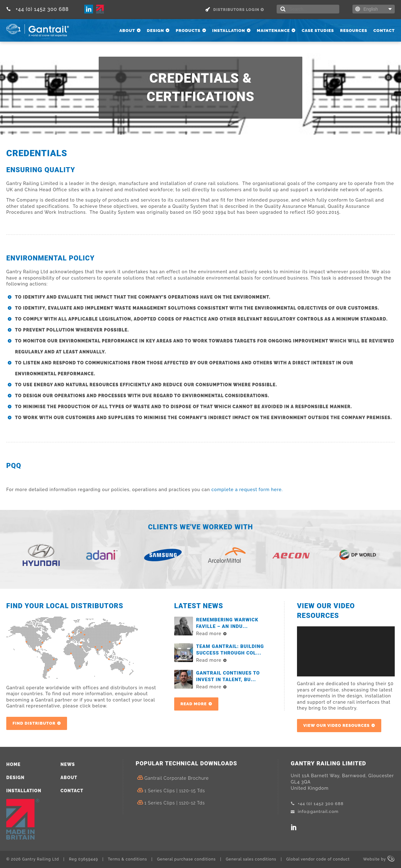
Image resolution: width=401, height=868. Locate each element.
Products (188, 31)
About (127, 31)
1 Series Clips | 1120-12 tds (175, 803)
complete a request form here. (247, 490)
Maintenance (273, 31)
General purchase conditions (186, 859)
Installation (229, 31)
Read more (194, 704)
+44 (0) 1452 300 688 (37, 9)
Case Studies (318, 31)
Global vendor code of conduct (318, 859)
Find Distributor (34, 723)
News (68, 764)
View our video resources (336, 725)
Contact (384, 31)
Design (156, 31)
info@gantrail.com (315, 811)
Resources (354, 31)
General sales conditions (251, 859)
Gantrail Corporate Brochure (177, 778)
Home (13, 764)
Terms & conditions (127, 859)
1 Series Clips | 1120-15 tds (175, 791)
